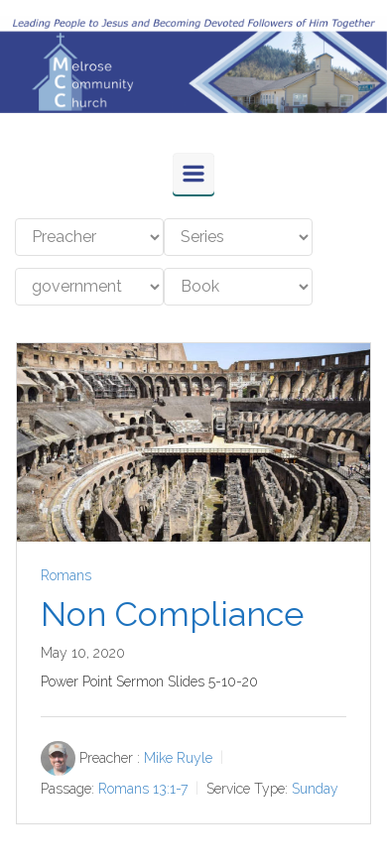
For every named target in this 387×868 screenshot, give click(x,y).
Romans (66, 575)
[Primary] (193, 174)
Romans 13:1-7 (143, 788)
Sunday (315, 788)
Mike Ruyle (178, 758)
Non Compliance (172, 614)
